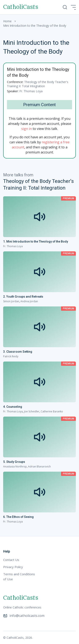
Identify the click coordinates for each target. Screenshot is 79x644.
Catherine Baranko (52, 411)
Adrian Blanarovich (39, 467)
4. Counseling (13, 407)
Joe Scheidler (32, 411)
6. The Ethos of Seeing (18, 517)
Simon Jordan (11, 301)
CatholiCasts (21, 7)
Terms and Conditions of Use (19, 577)
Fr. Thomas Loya (31, 91)
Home (7, 21)
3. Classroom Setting (18, 352)
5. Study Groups (14, 462)
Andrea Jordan (29, 301)
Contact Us (11, 560)
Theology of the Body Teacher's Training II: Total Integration (38, 84)
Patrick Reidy (11, 356)
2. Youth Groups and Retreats (23, 297)
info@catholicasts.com (24, 616)
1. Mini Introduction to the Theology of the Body (36, 241)
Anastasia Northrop (15, 467)
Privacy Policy (13, 567)
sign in (27, 129)
